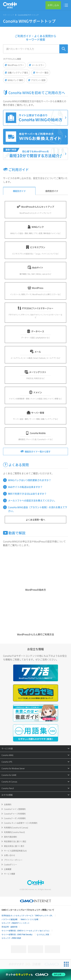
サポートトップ (8, 15)
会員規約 (8, 804)
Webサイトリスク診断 (30, 919)
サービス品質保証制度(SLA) (15, 851)
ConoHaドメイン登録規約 (15, 809)
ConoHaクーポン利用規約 (15, 818)
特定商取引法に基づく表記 (15, 841)
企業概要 (8, 869)
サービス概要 (10, 874)
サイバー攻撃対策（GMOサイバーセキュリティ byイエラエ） (26, 931)
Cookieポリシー (11, 865)
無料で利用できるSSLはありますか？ (27, 494)
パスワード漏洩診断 (10, 919)
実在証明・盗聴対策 (10, 927)
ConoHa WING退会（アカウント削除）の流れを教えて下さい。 (38, 509)
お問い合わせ (10, 855)
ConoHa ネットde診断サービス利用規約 (21, 823)
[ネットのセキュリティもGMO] (36, 974)
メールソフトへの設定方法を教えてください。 (32, 500)
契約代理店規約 (10, 837)
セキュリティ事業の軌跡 (11, 938)
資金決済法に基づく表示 (14, 846)
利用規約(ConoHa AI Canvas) (16, 828)
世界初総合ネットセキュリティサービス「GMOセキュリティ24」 (28, 916)
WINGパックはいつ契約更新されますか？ (30, 480)
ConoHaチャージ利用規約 (15, 814)
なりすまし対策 (43, 935)
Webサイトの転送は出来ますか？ (25, 487)
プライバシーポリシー (13, 860)
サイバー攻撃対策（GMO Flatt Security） (18, 935)
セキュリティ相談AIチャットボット (16, 923)
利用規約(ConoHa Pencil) (14, 832)
